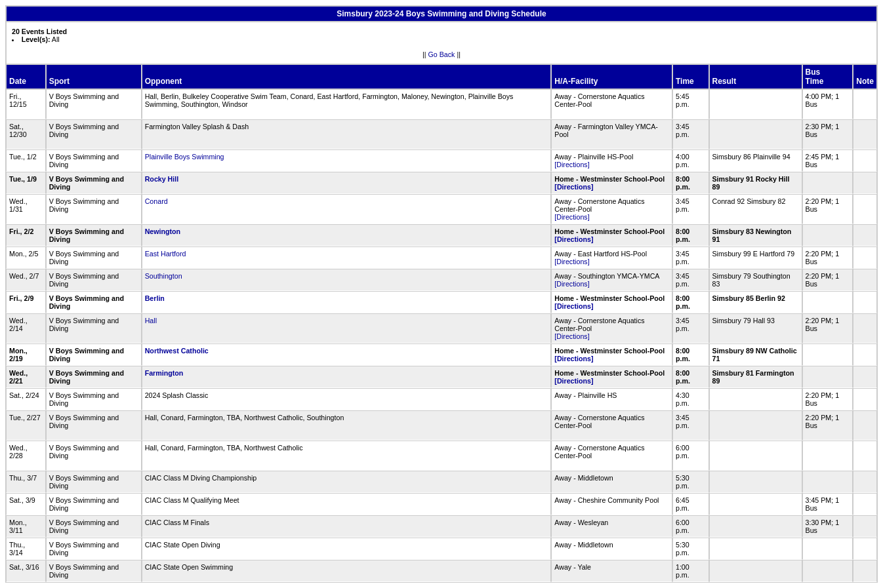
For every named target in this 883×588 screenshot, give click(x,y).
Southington (164, 276)
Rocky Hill (162, 179)
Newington (163, 231)
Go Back (442, 54)
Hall (151, 321)
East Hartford (166, 254)
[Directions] (572, 165)
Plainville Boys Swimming (185, 157)
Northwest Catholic (177, 351)
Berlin (155, 298)
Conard (156, 201)
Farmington (164, 373)
